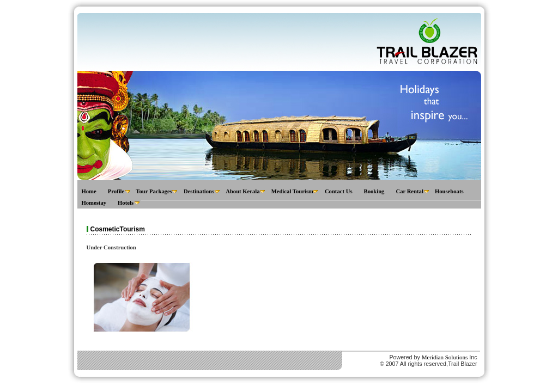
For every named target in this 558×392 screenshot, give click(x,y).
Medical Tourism (292, 191)
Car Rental (409, 191)
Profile (116, 191)
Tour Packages (154, 191)
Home (89, 191)
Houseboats (449, 191)
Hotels (126, 203)
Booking (374, 191)
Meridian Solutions (445, 357)
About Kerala (242, 191)
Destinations (199, 191)
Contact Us (339, 191)
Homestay (94, 203)
